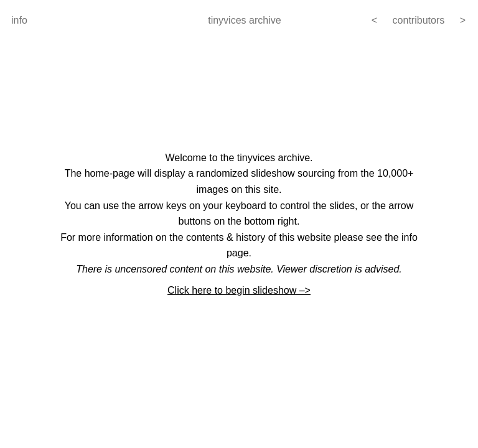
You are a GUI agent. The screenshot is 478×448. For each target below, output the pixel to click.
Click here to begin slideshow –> (239, 290)
